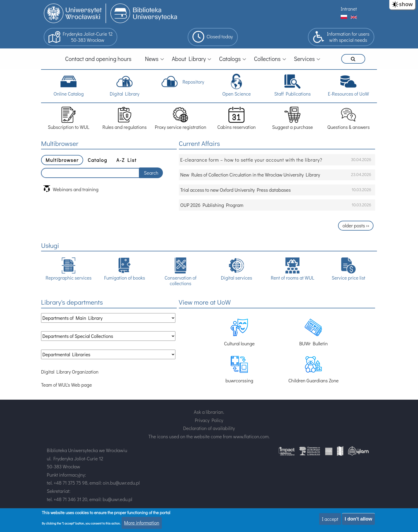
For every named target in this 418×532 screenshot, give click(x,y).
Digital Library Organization (70, 372)
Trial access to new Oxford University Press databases (236, 190)
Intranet (349, 9)
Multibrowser (62, 160)
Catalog (97, 160)
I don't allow (358, 519)
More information (142, 523)
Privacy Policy (209, 420)
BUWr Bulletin (314, 333)
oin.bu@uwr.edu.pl (121, 483)
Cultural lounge (239, 333)
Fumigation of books (124, 269)
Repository (183, 81)
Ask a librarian (208, 412)
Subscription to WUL (69, 118)
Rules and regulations (124, 118)
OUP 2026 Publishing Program (212, 205)
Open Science (237, 85)
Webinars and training (71, 189)
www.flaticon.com (251, 436)
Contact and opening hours (98, 59)
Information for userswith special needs (341, 37)
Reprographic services (69, 269)
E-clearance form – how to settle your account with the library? (251, 160)
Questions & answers (349, 118)
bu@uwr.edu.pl (117, 499)
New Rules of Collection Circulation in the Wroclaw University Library (250, 175)
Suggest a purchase (293, 118)
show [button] (406, 4)
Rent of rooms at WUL (293, 269)
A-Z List (126, 160)
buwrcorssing (239, 370)
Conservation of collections (180, 272)
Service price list (348, 269)
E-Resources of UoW (348, 85)
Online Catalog (69, 85)
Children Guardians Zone (314, 370)
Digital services (237, 269)
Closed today (213, 37)
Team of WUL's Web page (67, 385)
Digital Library (124, 85)
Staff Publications (293, 85)
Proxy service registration (181, 118)
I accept (330, 519)
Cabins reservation (236, 118)
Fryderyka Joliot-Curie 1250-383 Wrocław (81, 37)
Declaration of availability (209, 428)
